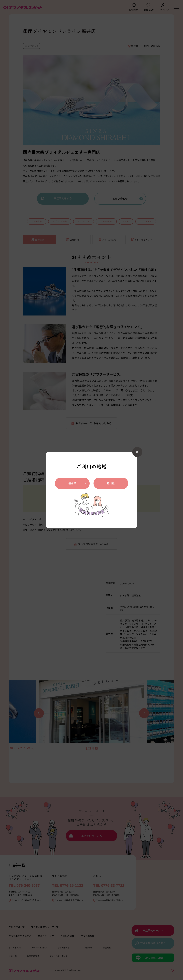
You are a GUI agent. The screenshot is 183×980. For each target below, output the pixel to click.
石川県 (111, 483)
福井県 (72, 483)
